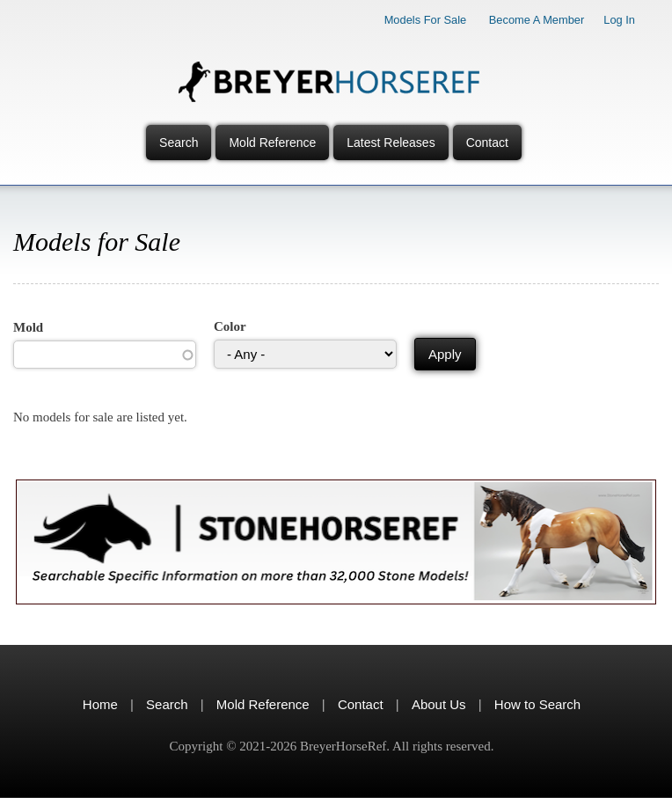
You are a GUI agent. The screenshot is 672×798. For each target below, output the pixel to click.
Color (230, 326)
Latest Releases (391, 143)
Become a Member (537, 20)
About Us (439, 704)
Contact (487, 143)
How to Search (537, 704)
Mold (28, 327)
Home (100, 704)
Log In (619, 20)
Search (179, 143)
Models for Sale (426, 20)
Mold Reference (272, 143)
